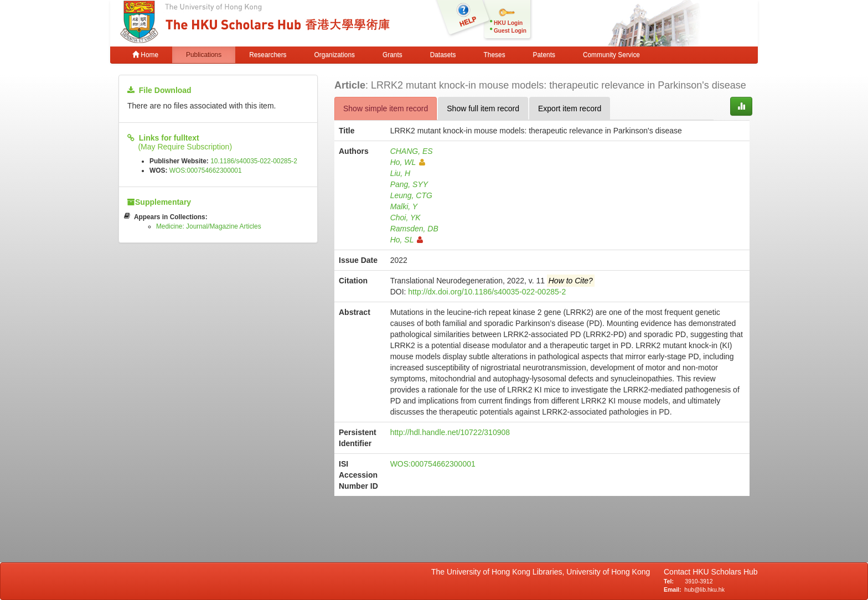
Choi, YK (405, 218)
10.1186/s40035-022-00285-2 (254, 161)
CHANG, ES (412, 151)
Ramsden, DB (414, 229)
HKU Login (508, 23)
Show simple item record (386, 108)
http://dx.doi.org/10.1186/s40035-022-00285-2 (487, 292)
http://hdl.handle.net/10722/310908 (450, 432)
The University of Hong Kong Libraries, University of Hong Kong (543, 572)
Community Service (611, 55)
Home (145, 55)
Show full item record (483, 108)
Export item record (570, 108)
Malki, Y (404, 206)
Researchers (268, 55)
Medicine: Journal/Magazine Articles (209, 226)
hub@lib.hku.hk (704, 589)
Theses (495, 55)
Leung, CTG (411, 195)
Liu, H (401, 173)
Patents (544, 55)
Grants (392, 55)
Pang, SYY (409, 184)
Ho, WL (408, 162)
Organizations (335, 55)
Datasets (443, 55)
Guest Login (510, 31)
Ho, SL (407, 240)
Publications (204, 55)
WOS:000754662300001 (206, 170)
